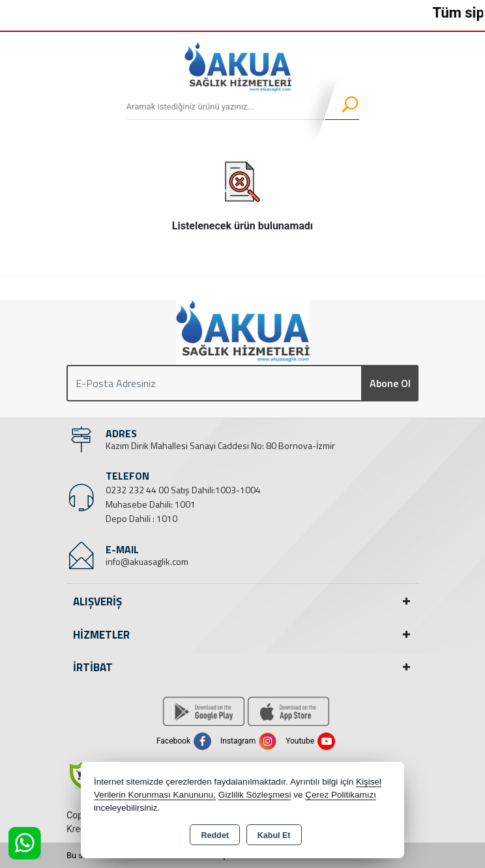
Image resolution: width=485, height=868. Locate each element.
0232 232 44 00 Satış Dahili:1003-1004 (183, 490)
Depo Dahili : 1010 (141, 518)
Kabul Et (274, 835)
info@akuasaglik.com (147, 561)
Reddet (214, 835)
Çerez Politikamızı (341, 795)
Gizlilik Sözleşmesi (255, 795)
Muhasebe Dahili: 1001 (151, 504)
